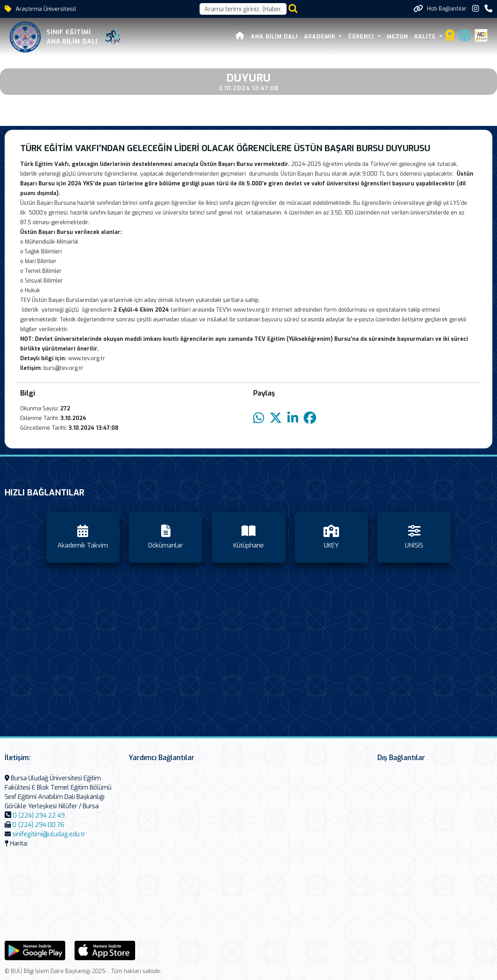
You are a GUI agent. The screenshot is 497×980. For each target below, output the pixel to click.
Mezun (397, 37)
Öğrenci (362, 37)
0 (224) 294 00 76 (38, 825)
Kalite (426, 37)
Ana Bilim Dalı (274, 37)
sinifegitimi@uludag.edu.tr (49, 834)
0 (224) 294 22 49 (39, 815)
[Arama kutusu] (243, 9)
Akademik (321, 37)
